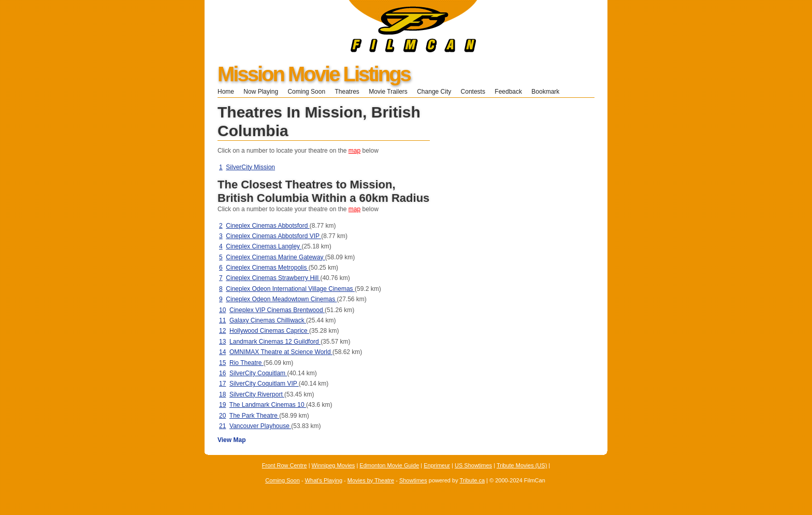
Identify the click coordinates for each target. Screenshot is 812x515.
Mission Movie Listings (314, 74)
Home (226, 92)
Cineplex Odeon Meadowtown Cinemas (281, 299)
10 (222, 310)
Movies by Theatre (371, 480)
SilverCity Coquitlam (258, 373)
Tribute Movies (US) (522, 465)
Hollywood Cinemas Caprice (269, 331)
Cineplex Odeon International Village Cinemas (290, 289)
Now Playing (261, 92)
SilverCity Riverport (257, 394)
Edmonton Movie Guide (389, 465)
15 (222, 363)
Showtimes (413, 480)
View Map (231, 440)
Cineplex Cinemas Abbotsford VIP (273, 236)
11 (222, 320)
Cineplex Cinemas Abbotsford (267, 226)
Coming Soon (306, 92)
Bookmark (549, 92)
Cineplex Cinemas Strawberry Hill (273, 278)
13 (222, 342)
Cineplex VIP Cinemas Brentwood (277, 310)
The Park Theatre (255, 416)
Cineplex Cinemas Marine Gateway (275, 257)
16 (222, 373)
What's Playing (324, 480)
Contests (473, 92)
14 (222, 352)
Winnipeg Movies (334, 465)
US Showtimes (473, 465)
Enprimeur (437, 465)
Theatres (347, 92)
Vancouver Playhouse (260, 426)
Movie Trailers (388, 92)
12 (222, 331)
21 (222, 426)
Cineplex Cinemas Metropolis (267, 268)
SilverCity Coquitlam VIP (264, 384)
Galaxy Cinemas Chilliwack (268, 320)
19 (222, 405)
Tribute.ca (473, 480)
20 (222, 416)
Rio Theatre (247, 363)
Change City (434, 92)
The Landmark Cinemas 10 (268, 405)
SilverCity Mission (250, 167)
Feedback (508, 92)
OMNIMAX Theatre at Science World (281, 352)
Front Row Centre (285, 465)
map (354, 151)
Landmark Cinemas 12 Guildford (275, 342)
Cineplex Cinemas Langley (264, 246)
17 (222, 384)
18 (222, 394)
